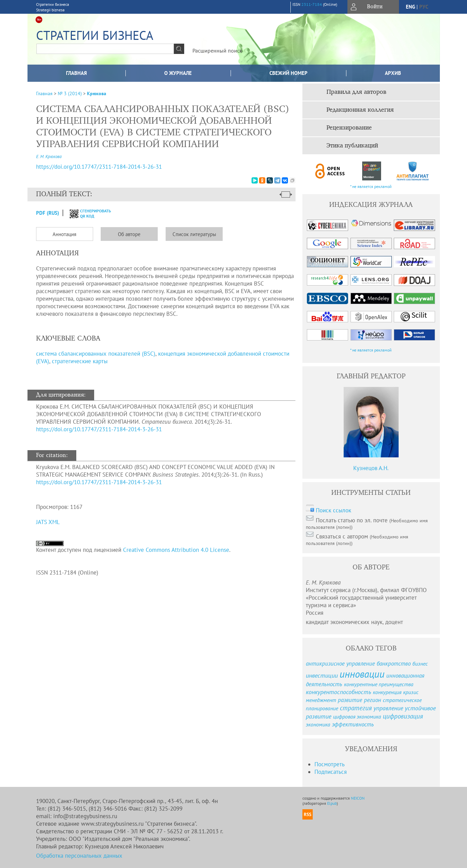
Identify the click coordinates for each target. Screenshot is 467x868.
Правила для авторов (356, 92)
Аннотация (64, 234)
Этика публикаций (352, 146)
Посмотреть (330, 764)
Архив (393, 73)
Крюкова (97, 93)
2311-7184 (312, 4)
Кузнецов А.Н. (371, 468)
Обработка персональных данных (79, 856)
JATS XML (48, 522)
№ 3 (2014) (70, 93)
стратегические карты (80, 361)
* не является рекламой (371, 186)
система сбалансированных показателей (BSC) (96, 354)
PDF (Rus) (48, 213)
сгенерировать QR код (86, 213)
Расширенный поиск (217, 51)
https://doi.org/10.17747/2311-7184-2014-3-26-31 (99, 429)
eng (410, 7)
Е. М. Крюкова (49, 157)
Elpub (332, 803)
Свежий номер (288, 73)
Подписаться (331, 772)
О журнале (178, 73)
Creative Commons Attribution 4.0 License (176, 550)
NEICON (358, 798)
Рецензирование (349, 128)
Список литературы (194, 234)
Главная (76, 73)
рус (424, 7)
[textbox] (105, 49)
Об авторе (129, 234)
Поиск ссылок (333, 510)
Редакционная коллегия (360, 110)
